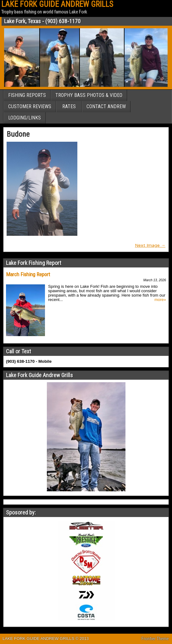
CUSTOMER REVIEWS (30, 106)
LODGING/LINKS (25, 118)
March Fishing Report (28, 274)
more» (160, 300)
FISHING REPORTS (27, 95)
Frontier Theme (155, 639)
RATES (69, 106)
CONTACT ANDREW (106, 106)
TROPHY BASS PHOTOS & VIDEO (89, 95)
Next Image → (150, 245)
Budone (18, 134)
